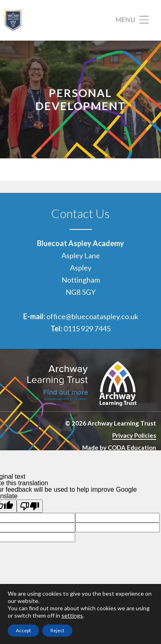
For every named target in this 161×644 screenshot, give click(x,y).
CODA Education (132, 447)
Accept (23, 630)
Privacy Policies (134, 435)
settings (72, 615)
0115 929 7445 (87, 328)
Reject (57, 630)
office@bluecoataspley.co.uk (92, 316)
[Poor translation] (30, 506)
